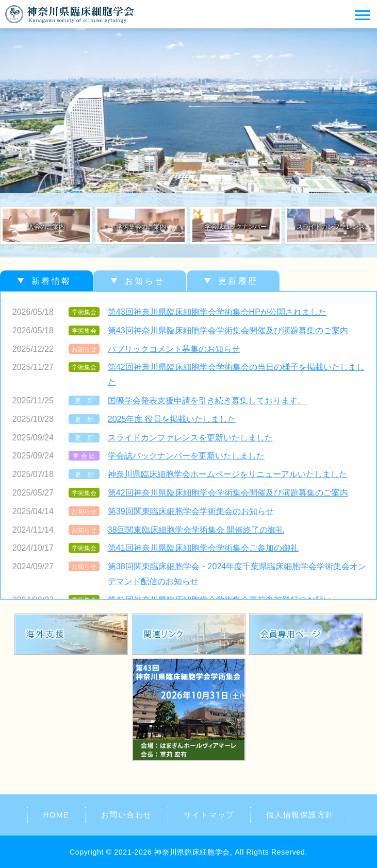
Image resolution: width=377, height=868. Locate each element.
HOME (56, 815)
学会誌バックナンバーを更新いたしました (186, 456)
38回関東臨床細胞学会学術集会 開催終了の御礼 (196, 530)
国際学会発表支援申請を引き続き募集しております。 (207, 401)
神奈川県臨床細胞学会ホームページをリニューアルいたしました (227, 474)
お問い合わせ (127, 815)
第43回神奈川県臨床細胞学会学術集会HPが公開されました (217, 312)
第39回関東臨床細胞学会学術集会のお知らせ (191, 511)
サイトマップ (209, 815)
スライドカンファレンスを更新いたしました (190, 438)
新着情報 (51, 281)
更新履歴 (238, 281)
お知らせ (145, 281)
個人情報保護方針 (300, 815)
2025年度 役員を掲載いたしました (172, 419)
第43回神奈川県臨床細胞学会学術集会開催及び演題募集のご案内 (228, 330)
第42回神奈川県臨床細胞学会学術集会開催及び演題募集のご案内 (228, 493)
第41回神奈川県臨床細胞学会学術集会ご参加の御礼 (203, 548)
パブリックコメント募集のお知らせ (174, 349)
